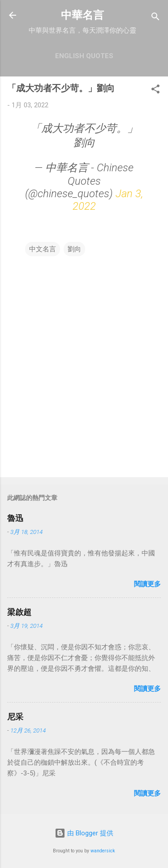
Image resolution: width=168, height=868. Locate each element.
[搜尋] (155, 18)
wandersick (103, 851)
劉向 (74, 249)
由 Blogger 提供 (84, 833)
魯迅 (15, 518)
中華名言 (82, 15)
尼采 (15, 717)
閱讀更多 (147, 584)
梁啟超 (19, 612)
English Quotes (84, 56)
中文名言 (43, 249)
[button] (155, 91)
